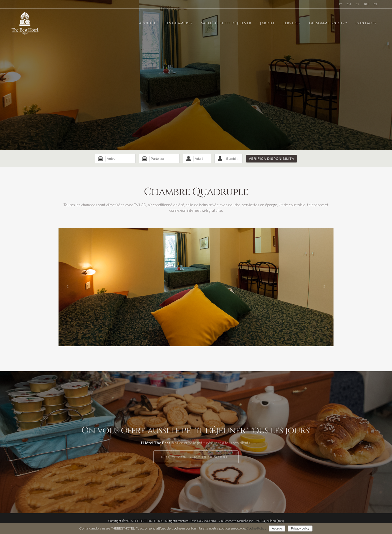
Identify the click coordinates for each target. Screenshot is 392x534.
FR (357, 4)
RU (366, 4)
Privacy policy (300, 528)
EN (349, 4)
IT (340, 4)
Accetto (277, 528)
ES (375, 4)
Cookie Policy (256, 528)
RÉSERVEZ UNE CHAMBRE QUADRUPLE (196, 457)
